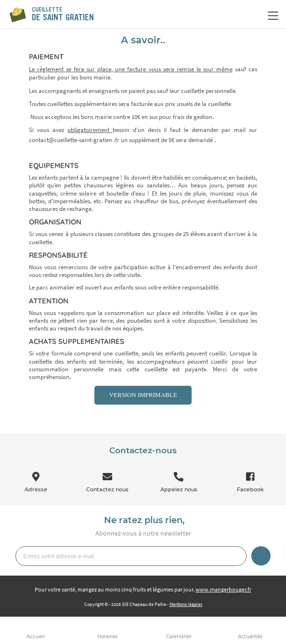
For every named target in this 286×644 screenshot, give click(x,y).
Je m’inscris (261, 556)
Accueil (36, 637)
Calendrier (179, 637)
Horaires (107, 637)
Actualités (250, 637)
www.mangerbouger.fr (223, 589)
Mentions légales (186, 604)
